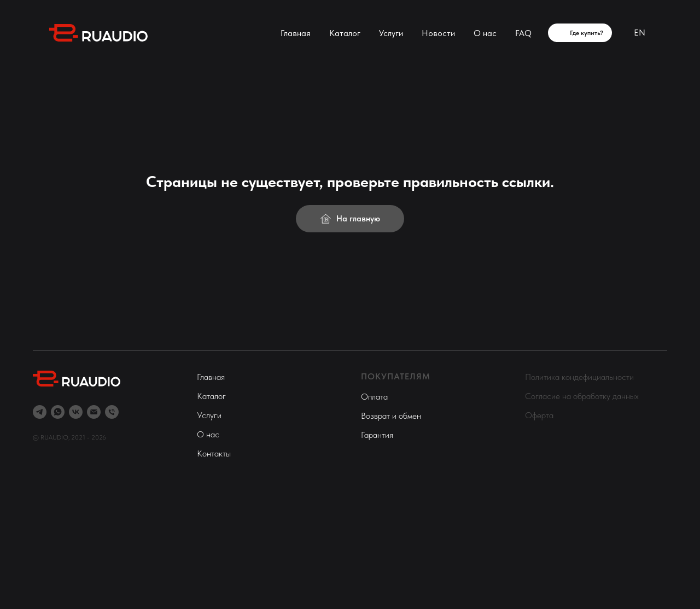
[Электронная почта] (94, 412)
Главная (296, 33)
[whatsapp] (58, 412)
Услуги (391, 33)
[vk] (76, 412)
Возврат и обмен (391, 416)
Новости (438, 33)
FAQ (523, 33)
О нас (485, 33)
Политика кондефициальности (579, 377)
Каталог (345, 33)
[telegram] (40, 412)
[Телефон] (112, 412)
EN (640, 33)
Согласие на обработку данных (582, 396)
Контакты (214, 453)
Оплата (374, 397)
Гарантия (377, 435)
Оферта (539, 415)
